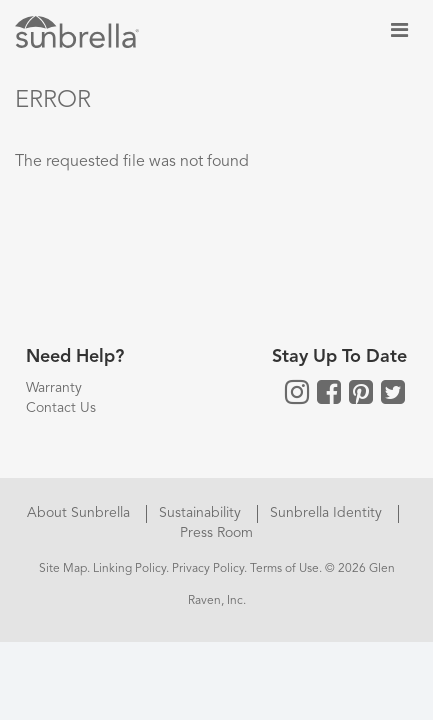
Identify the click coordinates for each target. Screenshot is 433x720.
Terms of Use (284, 569)
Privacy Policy (208, 569)
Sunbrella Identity (328, 513)
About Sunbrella (80, 513)
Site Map (63, 569)
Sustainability (202, 513)
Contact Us (61, 408)
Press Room (216, 533)
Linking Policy (129, 569)
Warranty (54, 388)
